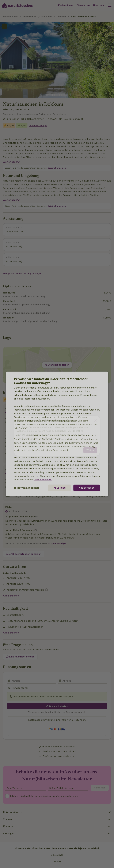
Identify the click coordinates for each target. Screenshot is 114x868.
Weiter (90, 448)
